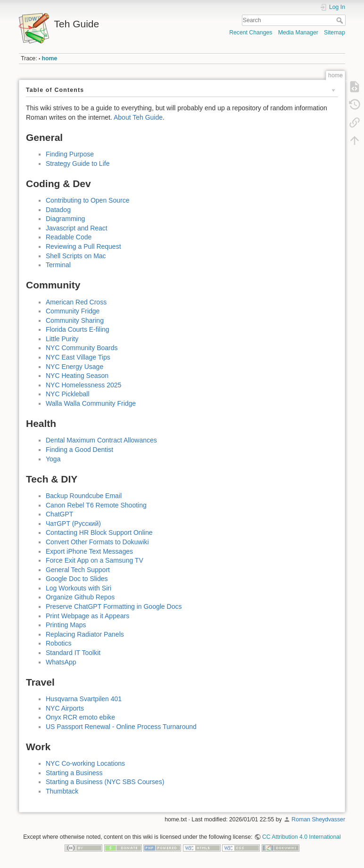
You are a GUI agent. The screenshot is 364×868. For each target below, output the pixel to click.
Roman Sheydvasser (318, 819)
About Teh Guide (138, 117)
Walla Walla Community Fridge (91, 403)
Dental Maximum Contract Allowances (101, 440)
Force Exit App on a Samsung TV (95, 560)
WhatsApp (61, 662)
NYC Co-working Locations (85, 763)
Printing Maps (66, 625)
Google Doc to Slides (77, 579)
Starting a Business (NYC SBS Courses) (105, 782)
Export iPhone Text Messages (89, 551)
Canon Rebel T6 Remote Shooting (96, 505)
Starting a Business (74, 773)
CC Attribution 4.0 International (302, 837)
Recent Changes (251, 33)
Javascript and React (77, 228)
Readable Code (69, 237)
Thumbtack (62, 791)
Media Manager (298, 33)
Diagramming (65, 219)
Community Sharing (75, 320)
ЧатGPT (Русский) (73, 524)
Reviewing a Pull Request (83, 246)
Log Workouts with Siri (79, 588)
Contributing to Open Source (87, 200)
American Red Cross (76, 302)
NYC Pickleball (68, 394)
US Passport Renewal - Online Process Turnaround (121, 727)
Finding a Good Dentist (79, 450)
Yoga (53, 459)
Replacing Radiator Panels (85, 634)
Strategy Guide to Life (78, 164)
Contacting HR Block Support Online (99, 532)
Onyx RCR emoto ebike (80, 717)
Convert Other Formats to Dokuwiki (97, 542)
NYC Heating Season (77, 376)
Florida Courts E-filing (78, 329)
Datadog (58, 210)
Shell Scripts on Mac (76, 256)
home (50, 58)
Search (341, 20)
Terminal (58, 265)
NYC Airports (65, 708)
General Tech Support (78, 570)
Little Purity (62, 339)
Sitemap (335, 33)
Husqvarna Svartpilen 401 (84, 699)
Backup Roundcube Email (84, 496)
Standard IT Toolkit (73, 653)
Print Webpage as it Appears (87, 616)
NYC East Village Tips (78, 357)
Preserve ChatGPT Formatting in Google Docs (114, 606)
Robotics (58, 643)
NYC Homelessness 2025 (83, 385)
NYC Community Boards (82, 348)
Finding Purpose (70, 154)
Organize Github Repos (80, 597)
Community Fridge (73, 311)
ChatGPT (59, 514)
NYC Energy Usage (74, 367)
